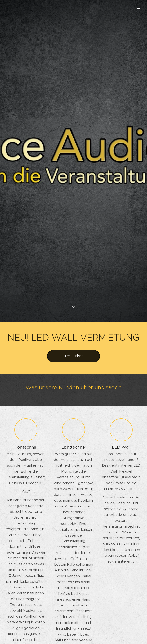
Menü (138, 7)
